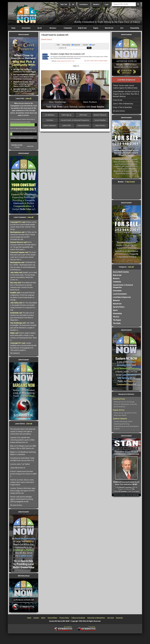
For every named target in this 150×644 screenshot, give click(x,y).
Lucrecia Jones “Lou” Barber (20, 464)
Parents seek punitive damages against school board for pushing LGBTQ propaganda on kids (22, 499)
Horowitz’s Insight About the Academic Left (68, 54)
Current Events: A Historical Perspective (75, 120)
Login (107, 4)
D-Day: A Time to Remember (122, 107)
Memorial (116, 300)
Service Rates (52, 618)
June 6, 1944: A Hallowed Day (123, 104)
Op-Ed (40, 28)
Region (96, 28)
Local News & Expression (122, 297)
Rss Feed (111, 618)
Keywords (119, 618)
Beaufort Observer (100, 115)
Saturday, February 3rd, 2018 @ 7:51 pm (66, 61)
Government (26, 28)
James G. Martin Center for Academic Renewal (97, 61)
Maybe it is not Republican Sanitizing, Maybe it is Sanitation (23, 453)
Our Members (50, 115)
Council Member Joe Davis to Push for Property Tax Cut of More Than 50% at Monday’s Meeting (126, 94)
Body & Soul (82, 28)
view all (28, 99)
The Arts (116, 317)
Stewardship (135, 28)
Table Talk (64, 4)
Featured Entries (83, 126)
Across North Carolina (121, 272)
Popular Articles (119, 410)
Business (53, 28)
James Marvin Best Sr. (18, 468)
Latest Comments (50, 126)
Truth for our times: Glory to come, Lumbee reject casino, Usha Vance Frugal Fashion (22, 482)
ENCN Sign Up (67, 115)
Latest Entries (100, 126)
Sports (115, 310)
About (43, 618)
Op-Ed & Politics (119, 307)
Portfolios (50, 120)
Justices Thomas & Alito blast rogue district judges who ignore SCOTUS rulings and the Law (23, 491)
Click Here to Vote (17, 145)
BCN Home (83, 115)
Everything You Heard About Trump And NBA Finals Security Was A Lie (22, 459)
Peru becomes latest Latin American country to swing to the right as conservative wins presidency (23, 431)
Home (13, 28)
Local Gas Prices (119, 399)
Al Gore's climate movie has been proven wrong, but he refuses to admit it (23, 474)
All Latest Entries (16, 505)
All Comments (15, 353)
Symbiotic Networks (120, 419)
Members (96, 4)
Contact (36, 618)
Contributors (84, 4)
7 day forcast (130, 182)
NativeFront (109, 28)
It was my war (118, 100)
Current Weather (100, 120)
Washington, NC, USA (126, 192)
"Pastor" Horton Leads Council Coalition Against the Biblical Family (125, 87)
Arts (122, 28)
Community (68, 28)
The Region (117, 320)
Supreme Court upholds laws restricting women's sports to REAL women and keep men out (22, 440)
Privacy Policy (64, 618)
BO (73, 4)
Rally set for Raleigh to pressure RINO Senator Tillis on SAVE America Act (23, 447)
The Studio (117, 323)
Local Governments (120, 294)
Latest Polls (67, 126)
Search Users (46, 39)
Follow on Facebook (78, 618)
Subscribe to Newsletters (96, 618)
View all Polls (30, 146)
